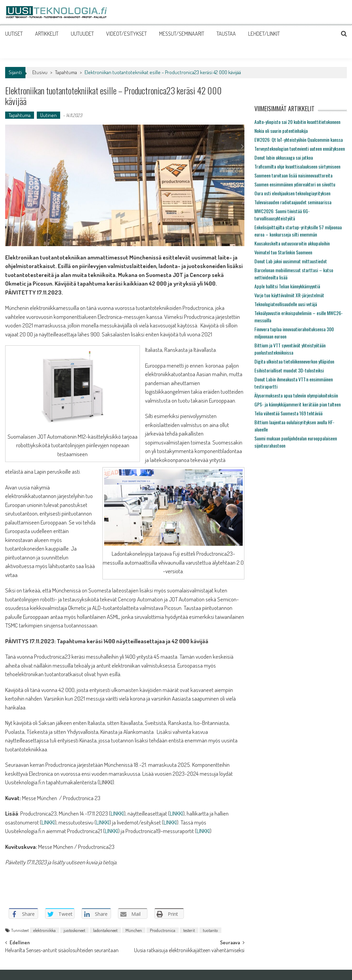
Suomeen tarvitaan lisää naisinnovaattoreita (293, 175)
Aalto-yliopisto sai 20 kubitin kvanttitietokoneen (297, 122)
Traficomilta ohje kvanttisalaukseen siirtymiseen (297, 166)
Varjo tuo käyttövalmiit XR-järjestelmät (289, 295)
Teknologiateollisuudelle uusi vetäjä (286, 304)
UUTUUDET (82, 34)
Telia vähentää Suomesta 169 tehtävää (288, 413)
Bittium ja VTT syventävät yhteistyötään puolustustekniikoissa (290, 349)
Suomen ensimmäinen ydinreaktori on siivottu (295, 184)
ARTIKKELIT (47, 34)
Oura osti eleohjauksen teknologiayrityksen (292, 193)
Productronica (163, 930)
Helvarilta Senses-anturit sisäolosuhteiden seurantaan (62, 951)
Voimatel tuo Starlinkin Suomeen (283, 252)
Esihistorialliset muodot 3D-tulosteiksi (289, 370)
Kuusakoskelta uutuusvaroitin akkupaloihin (292, 243)
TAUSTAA (226, 34)
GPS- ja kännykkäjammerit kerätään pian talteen (298, 404)
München (134, 930)
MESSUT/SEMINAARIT (182, 34)
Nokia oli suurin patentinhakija (281, 131)
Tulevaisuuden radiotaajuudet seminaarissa (293, 202)
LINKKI (117, 813)
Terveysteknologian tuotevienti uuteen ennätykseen (300, 148)
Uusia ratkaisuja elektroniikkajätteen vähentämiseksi (189, 951)
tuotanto (210, 930)
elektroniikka (45, 930)
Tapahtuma (66, 72)
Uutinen (48, 115)
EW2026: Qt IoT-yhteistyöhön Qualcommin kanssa (299, 140)
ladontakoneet (105, 930)
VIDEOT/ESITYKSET (126, 34)
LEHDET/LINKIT (264, 34)
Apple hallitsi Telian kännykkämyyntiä (287, 286)
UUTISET (14, 34)
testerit (189, 930)
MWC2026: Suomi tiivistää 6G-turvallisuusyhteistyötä (282, 215)
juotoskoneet (74, 930)
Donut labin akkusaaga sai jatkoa (284, 157)
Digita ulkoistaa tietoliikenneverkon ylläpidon (294, 361)
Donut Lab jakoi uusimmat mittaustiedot (291, 261)
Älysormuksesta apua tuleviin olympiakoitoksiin (296, 395)
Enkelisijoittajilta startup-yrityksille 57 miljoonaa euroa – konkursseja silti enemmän (298, 231)
